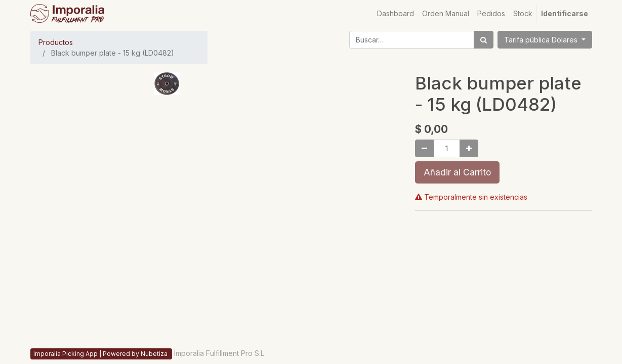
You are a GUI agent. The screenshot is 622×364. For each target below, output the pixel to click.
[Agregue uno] (469, 148)
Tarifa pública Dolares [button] (542, 40)
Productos (56, 42)
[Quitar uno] (424, 148)
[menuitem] (396, 13)
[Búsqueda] (484, 40)
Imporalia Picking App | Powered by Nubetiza (101, 354)
